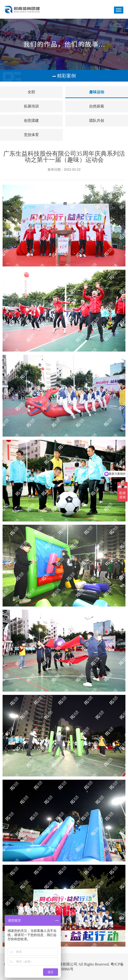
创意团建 (31, 120)
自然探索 (97, 106)
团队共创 (97, 120)
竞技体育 (31, 135)
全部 (31, 92)
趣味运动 (97, 92)
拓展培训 (31, 106)
